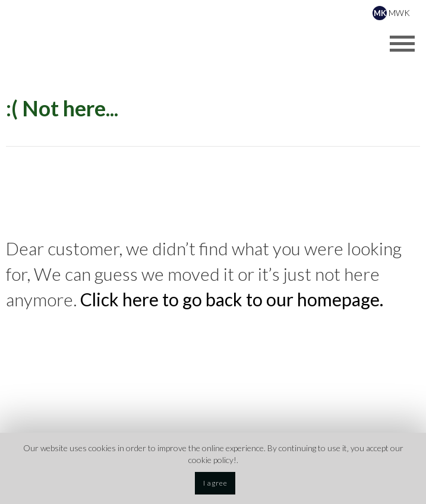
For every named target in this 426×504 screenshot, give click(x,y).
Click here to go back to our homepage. (232, 299)
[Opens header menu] (402, 43)
